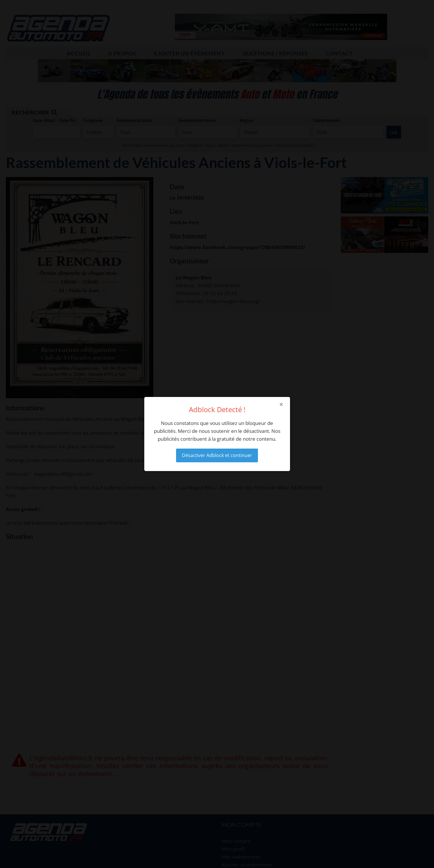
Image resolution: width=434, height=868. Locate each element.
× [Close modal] (281, 404)
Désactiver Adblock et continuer (217, 455)
